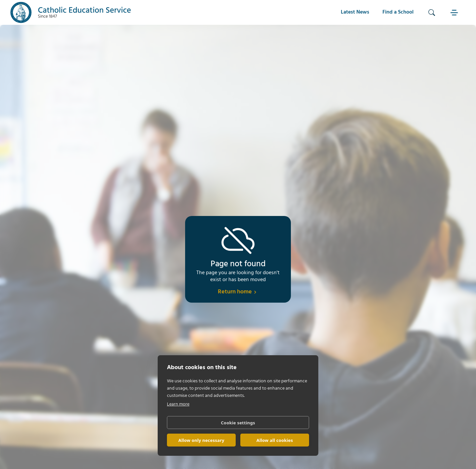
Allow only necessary (201, 440)
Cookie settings (238, 423)
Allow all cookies (275, 440)
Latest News (355, 12)
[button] (455, 12)
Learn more (178, 404)
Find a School (398, 12)
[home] (71, 12)
